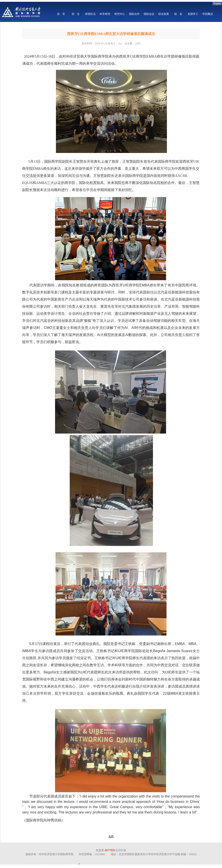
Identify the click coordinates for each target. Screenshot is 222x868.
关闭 (111, 837)
